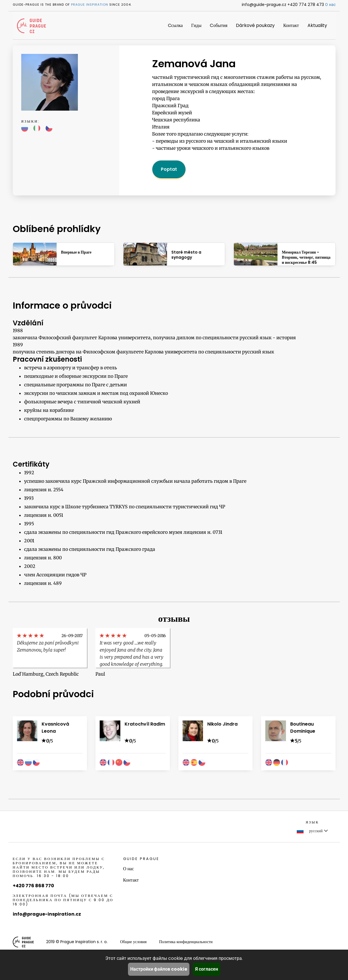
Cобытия (219, 25)
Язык (312, 822)
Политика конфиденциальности (186, 942)
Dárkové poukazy (255, 25)
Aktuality (317, 25)
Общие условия (133, 942)
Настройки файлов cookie (159, 969)
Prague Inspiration (90, 5)
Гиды (196, 25)
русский (312, 831)
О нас (330, 5)
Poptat (169, 169)
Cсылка (175, 25)
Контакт (291, 25)
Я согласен (207, 969)
